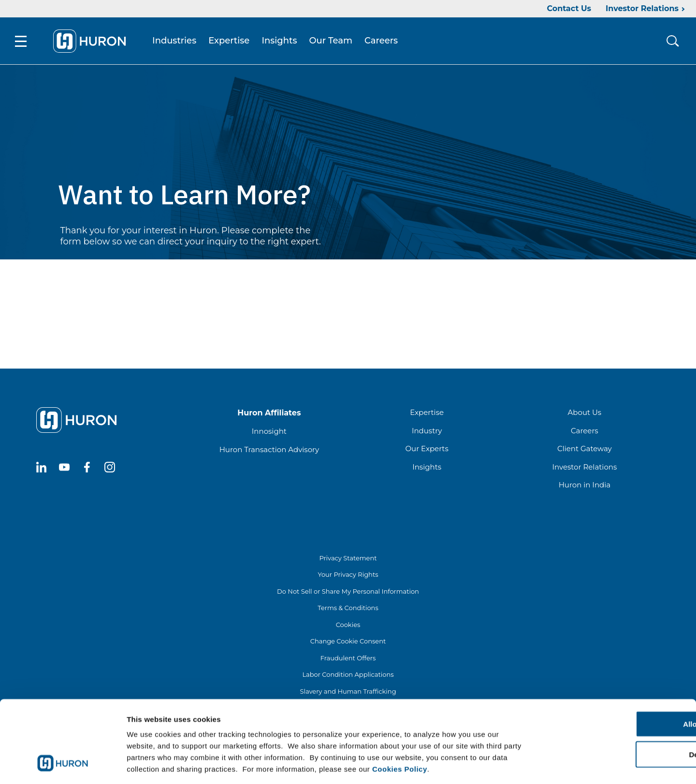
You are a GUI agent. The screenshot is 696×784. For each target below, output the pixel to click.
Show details (507, 765)
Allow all (616, 681)
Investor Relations (642, 8)
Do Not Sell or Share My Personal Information (348, 593)
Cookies (348, 626)
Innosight (269, 433)
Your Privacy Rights (348, 576)
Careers (383, 42)
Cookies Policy (400, 726)
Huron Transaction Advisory (269, 451)
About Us (585, 414)
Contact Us (569, 8)
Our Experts (427, 450)
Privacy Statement (348, 559)
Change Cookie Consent (348, 642)
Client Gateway (585, 450)
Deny (616, 711)
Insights (282, 42)
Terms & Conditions (348, 609)
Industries (176, 42)
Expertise (231, 42)
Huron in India (585, 486)
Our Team (333, 42)
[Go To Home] (91, 42)
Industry (427, 432)
